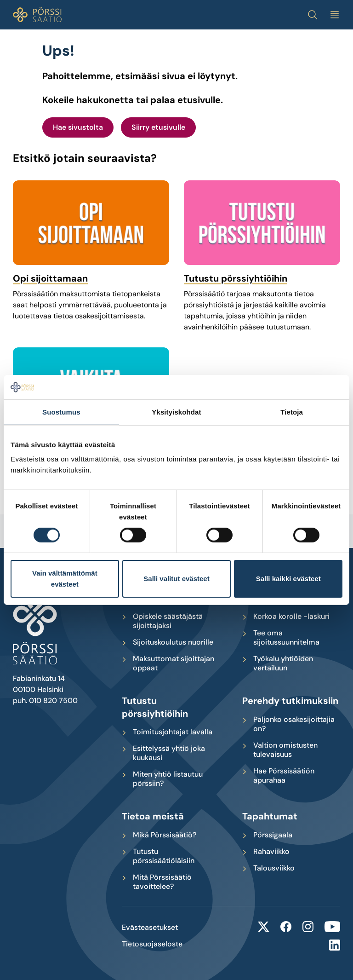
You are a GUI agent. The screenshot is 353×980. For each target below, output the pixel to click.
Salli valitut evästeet (176, 579)
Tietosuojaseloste (152, 944)
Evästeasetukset (150, 928)
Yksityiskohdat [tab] (176, 412)
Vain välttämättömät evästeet (65, 579)
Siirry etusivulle (158, 127)
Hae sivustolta (78, 127)
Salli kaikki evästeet (288, 579)
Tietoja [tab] (292, 412)
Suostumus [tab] (61, 412)
